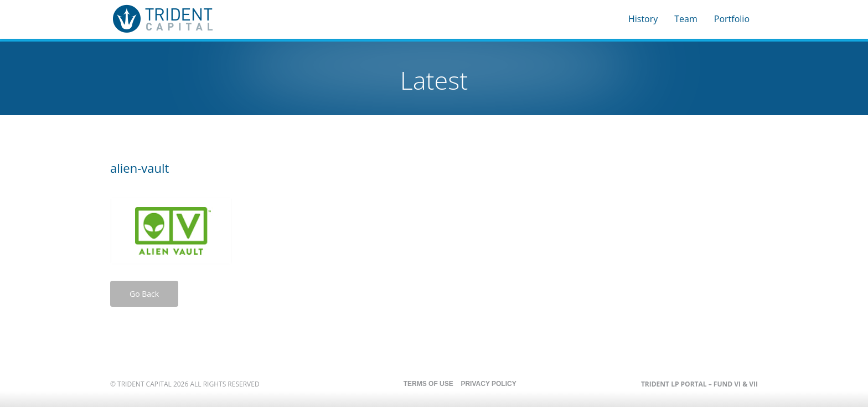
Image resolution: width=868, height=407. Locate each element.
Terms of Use (428, 384)
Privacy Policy (488, 384)
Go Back (144, 294)
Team (686, 19)
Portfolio (732, 19)
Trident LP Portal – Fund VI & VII (699, 384)
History (643, 19)
